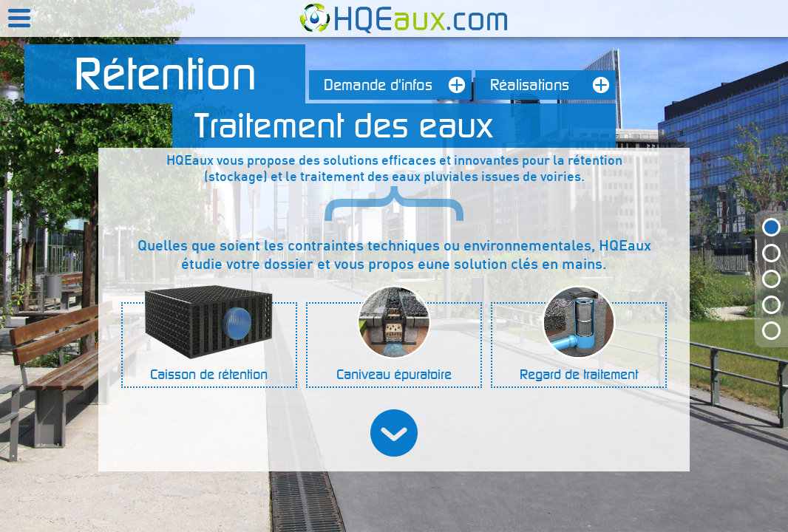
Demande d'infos (398, 85)
